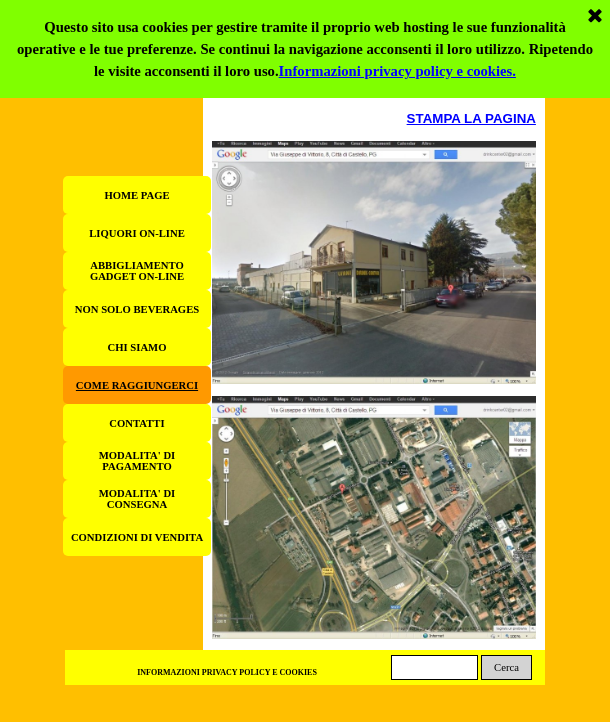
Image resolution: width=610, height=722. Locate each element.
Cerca (506, 667)
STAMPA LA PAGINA (471, 118)
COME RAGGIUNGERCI (137, 385)
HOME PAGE (136, 195)
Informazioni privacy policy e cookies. (397, 10)
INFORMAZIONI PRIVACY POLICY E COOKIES (227, 672)
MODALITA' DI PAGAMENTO (137, 461)
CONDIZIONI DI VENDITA (137, 537)
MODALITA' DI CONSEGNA (137, 499)
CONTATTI (136, 423)
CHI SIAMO (137, 347)
